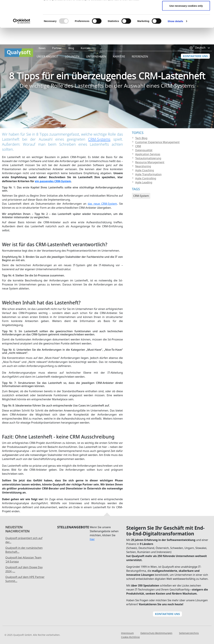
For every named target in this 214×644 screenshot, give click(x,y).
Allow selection (186, 20)
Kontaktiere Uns (195, 65)
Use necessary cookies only (186, 31)
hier (92, 548)
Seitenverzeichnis (189, 641)
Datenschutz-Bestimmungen (156, 641)
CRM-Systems (99, 148)
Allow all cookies (186, 9)
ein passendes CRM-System (53, 190)
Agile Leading (144, 191)
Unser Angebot (47, 65)
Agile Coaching (145, 179)
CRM (138, 155)
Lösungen (72, 65)
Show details (175, 46)
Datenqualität (144, 159)
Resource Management (150, 171)
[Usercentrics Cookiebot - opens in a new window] (22, 46)
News (42, 56)
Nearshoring (143, 175)
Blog (71, 56)
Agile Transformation (148, 183)
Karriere (119, 65)
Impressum (127, 641)
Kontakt (86, 56)
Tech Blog (141, 147)
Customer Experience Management (157, 151)
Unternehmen (96, 65)
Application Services (148, 163)
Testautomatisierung (148, 167)
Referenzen (140, 65)
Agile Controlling (146, 187)
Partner (57, 56)
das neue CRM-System (102, 212)
